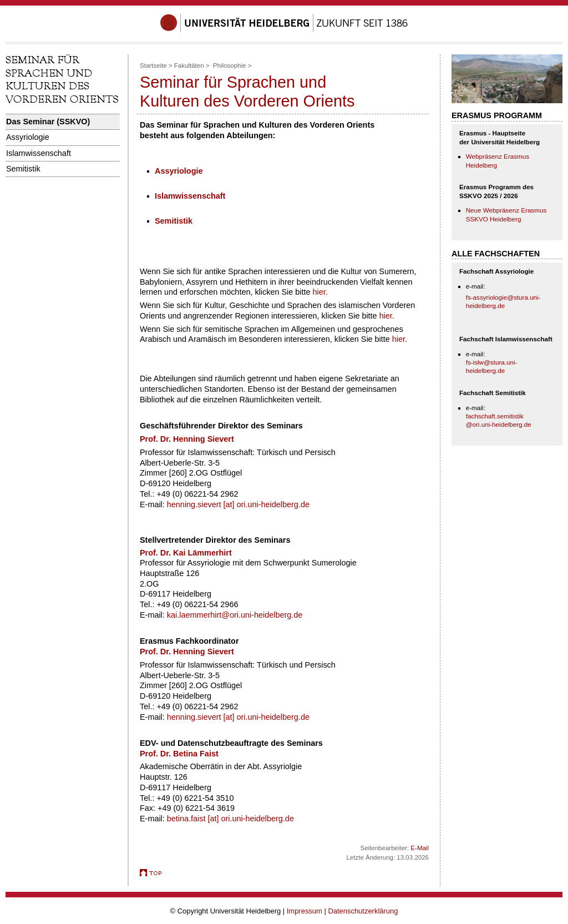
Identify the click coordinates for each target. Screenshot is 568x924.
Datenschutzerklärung (363, 911)
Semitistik (23, 169)
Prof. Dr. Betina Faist (179, 754)
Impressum (305, 911)
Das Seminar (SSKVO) (48, 122)
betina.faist (187, 819)
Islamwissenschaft (39, 153)
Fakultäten (189, 65)
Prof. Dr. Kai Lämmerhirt (186, 553)
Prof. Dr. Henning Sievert (187, 652)
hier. (320, 292)
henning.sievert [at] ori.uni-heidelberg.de (238, 504)
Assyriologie (28, 137)
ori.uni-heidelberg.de (258, 819)
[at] (215, 819)
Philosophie (230, 65)
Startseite (153, 65)
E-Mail (420, 848)
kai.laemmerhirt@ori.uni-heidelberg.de (235, 615)
